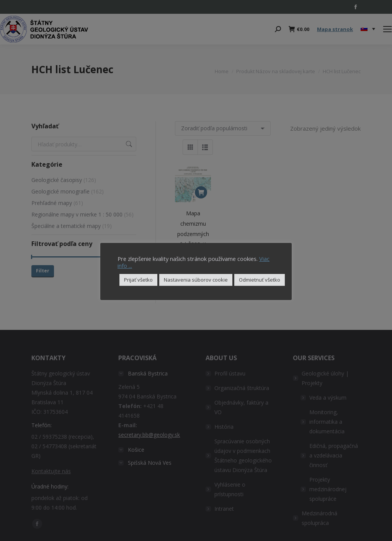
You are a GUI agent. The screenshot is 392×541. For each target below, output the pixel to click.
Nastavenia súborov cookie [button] (196, 280)
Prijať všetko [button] (138, 280)
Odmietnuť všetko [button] (260, 280)
